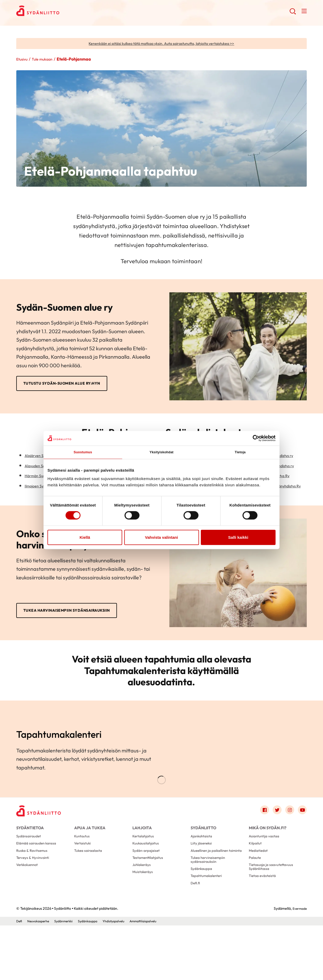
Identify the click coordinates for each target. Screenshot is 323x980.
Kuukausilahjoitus (147, 885)
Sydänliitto (203, 865)
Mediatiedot (260, 894)
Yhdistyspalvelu (126, 976)
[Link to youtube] (302, 847)
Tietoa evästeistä (264, 924)
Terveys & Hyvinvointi (35, 902)
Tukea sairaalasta (90, 894)
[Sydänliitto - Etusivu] (42, 848)
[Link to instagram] (287, 847)
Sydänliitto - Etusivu (58, 12)
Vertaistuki (84, 885)
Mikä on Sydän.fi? (268, 865)
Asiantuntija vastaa (266, 877)
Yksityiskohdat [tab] (161, 453)
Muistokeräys (144, 919)
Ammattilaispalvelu (160, 976)
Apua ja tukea (90, 865)
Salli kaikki (238, 538)
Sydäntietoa (30, 865)
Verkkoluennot (29, 911)
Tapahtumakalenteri (208, 928)
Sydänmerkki (70, 976)
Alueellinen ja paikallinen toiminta (211, 896)
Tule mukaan (45, 60)
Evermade (298, 963)
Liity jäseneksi (202, 885)
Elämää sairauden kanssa (38, 885)
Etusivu (23, 60)
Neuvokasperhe (41, 976)
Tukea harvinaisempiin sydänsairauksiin (73, 646)
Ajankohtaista (203, 877)
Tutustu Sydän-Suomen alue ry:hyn (66, 385)
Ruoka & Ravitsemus (34, 894)
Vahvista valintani (161, 538)
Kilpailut (256, 885)
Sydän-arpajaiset (148, 894)
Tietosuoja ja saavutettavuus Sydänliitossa (274, 913)
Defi (20, 976)
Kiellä (85, 538)
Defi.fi (196, 937)
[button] (292, 13)
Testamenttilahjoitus (150, 902)
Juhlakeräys (143, 911)
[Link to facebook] (259, 847)
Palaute (256, 902)
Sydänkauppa (203, 920)
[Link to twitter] (273, 847)
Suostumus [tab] (83, 453)
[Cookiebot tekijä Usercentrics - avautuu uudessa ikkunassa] (253, 438)
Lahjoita (142, 865)
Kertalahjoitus (144, 877)
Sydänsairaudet (30, 877)
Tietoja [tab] (240, 453)
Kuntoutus (83, 877)
